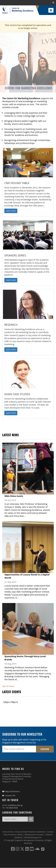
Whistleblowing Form (33, 837)
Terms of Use (8, 832)
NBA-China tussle (14, 496)
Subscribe (45, 749)
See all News (8, 686)
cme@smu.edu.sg (15, 805)
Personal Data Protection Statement (31, 832)
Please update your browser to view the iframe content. (28, 702)
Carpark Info (9, 795)
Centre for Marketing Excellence (29, 88)
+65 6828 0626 (12, 808)
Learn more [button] (11, 211)
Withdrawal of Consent (35, 835)
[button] (53, 3)
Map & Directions (11, 791)
